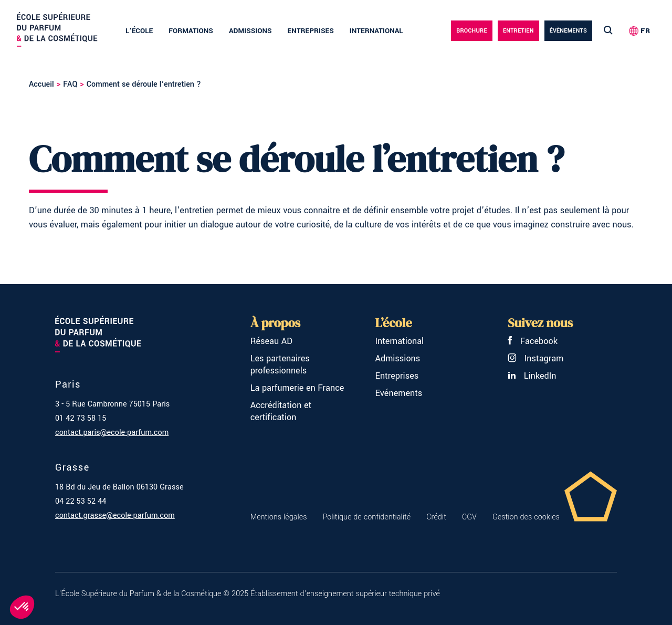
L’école (139, 31)
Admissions (250, 31)
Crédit (436, 517)
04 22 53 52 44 (81, 501)
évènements (568, 31)
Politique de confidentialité (366, 517)
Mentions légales (279, 517)
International (376, 31)
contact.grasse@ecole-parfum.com (115, 515)
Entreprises (311, 31)
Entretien (518, 31)
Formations (191, 31)
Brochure (472, 31)
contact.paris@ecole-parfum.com (112, 433)
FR (645, 31)
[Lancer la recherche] (608, 31)
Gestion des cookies (526, 517)
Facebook (533, 341)
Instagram (535, 358)
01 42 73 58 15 (81, 418)
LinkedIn (532, 376)
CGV (469, 517)
